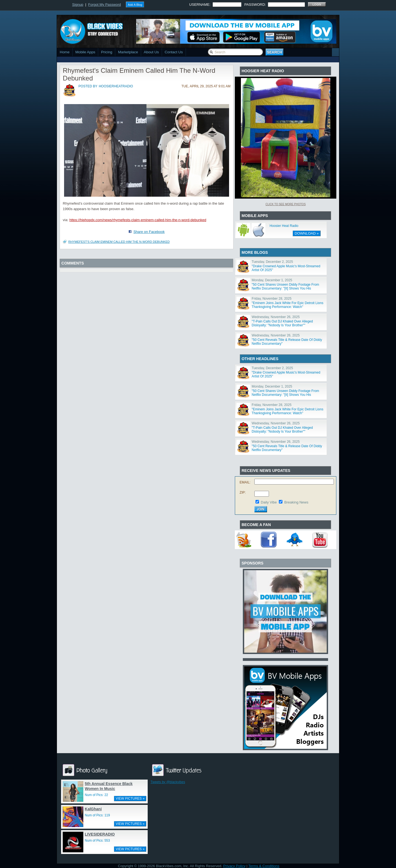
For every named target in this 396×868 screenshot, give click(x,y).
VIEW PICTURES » (130, 799)
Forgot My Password (105, 5)
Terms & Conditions (264, 866)
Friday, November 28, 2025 (272, 299)
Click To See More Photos (285, 204)
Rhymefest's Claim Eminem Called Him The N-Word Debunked (119, 242)
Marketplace (128, 52)
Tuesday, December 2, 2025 (272, 262)
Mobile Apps (85, 52)
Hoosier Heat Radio (284, 226)
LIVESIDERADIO (100, 834)
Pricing (107, 52)
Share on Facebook (149, 232)
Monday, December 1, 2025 (272, 280)
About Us (151, 52)
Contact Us (174, 52)
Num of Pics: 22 (96, 795)
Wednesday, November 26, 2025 (276, 317)
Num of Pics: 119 (97, 815)
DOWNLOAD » (306, 233)
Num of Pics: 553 (97, 841)
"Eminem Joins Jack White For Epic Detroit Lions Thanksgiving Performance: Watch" (287, 305)
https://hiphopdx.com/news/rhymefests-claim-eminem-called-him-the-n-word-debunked (138, 220)
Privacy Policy (234, 866)
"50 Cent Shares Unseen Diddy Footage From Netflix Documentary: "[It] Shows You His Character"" (285, 288)
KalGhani (93, 809)
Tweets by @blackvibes (168, 782)
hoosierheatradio (116, 86)
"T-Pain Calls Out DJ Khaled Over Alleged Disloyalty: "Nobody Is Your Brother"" (282, 323)
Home (65, 52)
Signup (78, 5)
